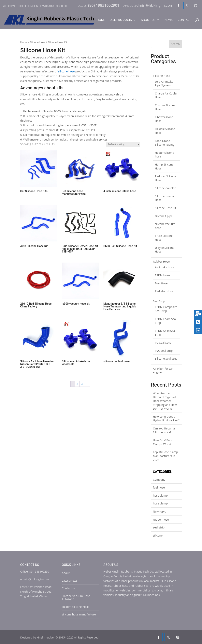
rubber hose (161, 520)
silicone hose (66, 71)
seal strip (159, 527)
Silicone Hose (37, 42)
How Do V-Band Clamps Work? (163, 442)
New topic (159, 511)
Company (159, 480)
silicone (158, 535)
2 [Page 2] (77, 384)
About (66, 573)
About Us (148, 20)
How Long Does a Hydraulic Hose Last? (166, 419)
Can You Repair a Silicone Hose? (164, 430)
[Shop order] (123, 144)
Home (101, 20)
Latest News (70, 581)
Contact (184, 20)
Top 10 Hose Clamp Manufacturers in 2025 (165, 456)
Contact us (69, 588)
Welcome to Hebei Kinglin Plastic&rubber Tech (35, 6)
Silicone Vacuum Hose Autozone (76, 597)
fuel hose (159, 487)
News (168, 20)
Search (175, 44)
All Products (121, 20)
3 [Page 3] (82, 384)
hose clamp (160, 495)
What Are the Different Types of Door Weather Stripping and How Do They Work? (165, 401)
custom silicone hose (75, 607)
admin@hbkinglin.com (35, 579)
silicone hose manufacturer (79, 614)
